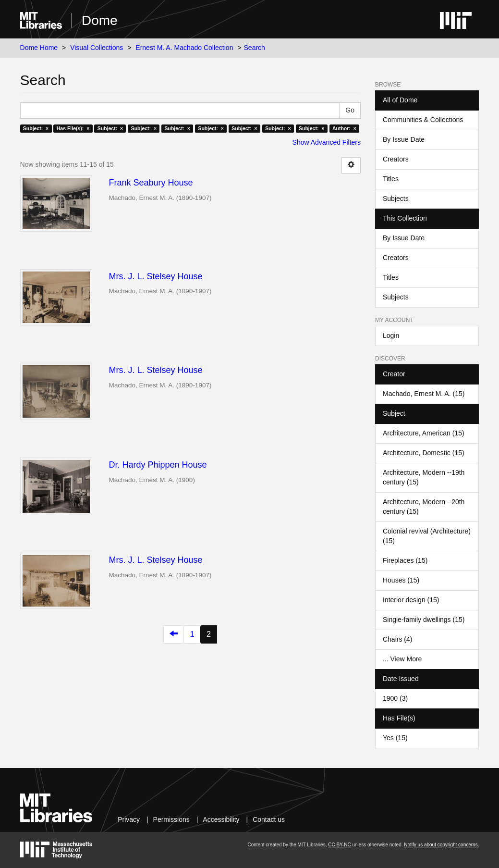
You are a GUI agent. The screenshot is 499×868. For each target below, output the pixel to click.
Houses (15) (401, 580)
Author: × (344, 128)
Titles (391, 179)
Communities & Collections (423, 120)
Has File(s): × (73, 128)
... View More (402, 659)
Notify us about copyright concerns (441, 845)
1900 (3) (395, 698)
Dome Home (39, 48)
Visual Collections (97, 48)
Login (391, 335)
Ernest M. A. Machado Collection (184, 48)
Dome (100, 20)
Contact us (269, 819)
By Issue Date (404, 139)
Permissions (171, 819)
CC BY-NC (339, 845)
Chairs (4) (397, 639)
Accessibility (221, 819)
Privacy (129, 819)
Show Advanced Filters (327, 142)
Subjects (396, 198)
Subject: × (36, 128)
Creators (396, 159)
